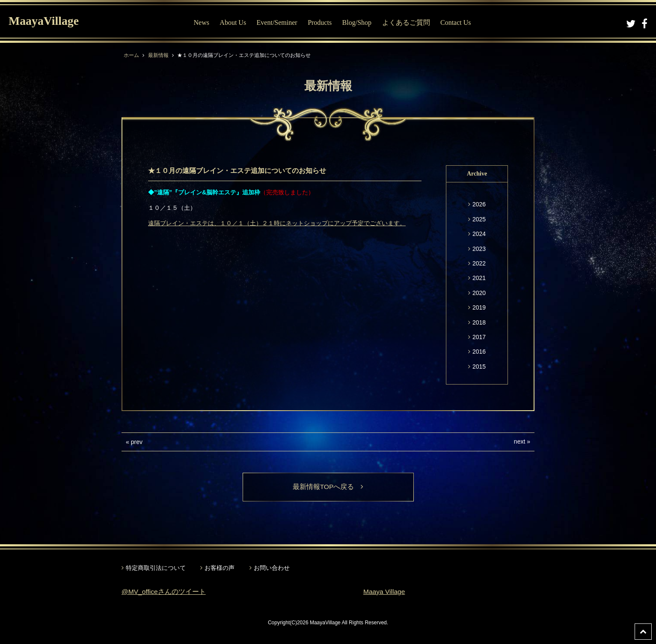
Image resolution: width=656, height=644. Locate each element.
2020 (479, 293)
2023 (479, 249)
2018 (479, 322)
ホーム (131, 55)
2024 (479, 234)
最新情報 (158, 55)
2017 (479, 337)
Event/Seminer (277, 22)
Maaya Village (385, 592)
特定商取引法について (156, 568)
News (201, 22)
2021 (479, 278)
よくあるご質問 (406, 22)
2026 (479, 204)
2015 (479, 367)
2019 (479, 307)
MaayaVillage (46, 22)
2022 (479, 263)
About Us (233, 22)
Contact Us (456, 22)
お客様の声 (220, 568)
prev (137, 442)
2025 (479, 219)
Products (320, 22)
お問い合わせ (272, 568)
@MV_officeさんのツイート (164, 592)
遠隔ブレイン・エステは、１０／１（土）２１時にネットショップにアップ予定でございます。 (277, 223)
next (519, 441)
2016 (479, 352)
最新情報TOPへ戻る (328, 487)
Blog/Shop (357, 22)
